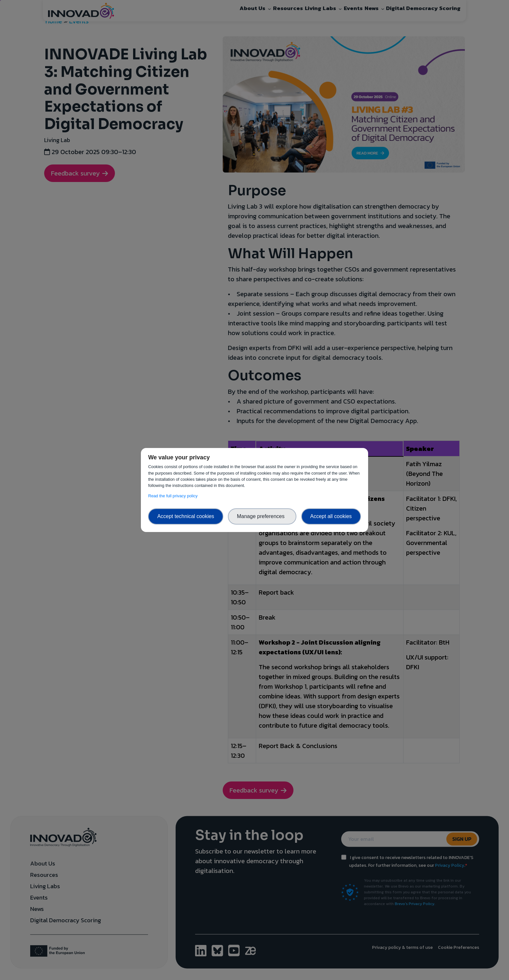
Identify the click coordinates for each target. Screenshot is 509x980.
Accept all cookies (331, 516)
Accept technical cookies (186, 516)
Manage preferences (262, 516)
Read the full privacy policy (174, 496)
